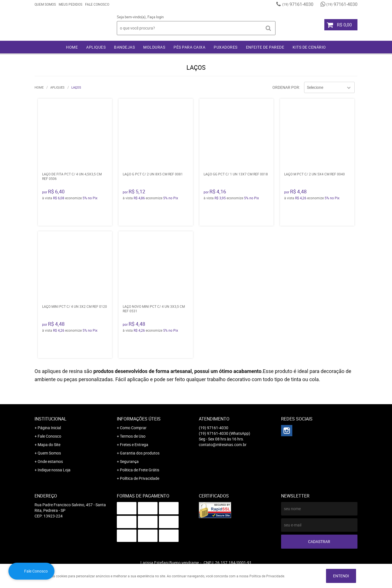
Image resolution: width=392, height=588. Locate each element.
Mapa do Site (49, 445)
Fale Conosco (97, 4)
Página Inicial (49, 428)
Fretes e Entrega (134, 445)
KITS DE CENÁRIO (309, 47)
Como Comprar (133, 428)
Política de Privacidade (140, 478)
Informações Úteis (139, 419)
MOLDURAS (154, 47)
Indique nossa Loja (54, 470)
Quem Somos (45, 4)
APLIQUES (96, 47)
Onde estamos (50, 461)
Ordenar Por (286, 87)
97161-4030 (298, 4)
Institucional (51, 419)
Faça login (156, 17)
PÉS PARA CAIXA (189, 47)
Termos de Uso (133, 436)
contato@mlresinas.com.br (223, 445)
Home (72, 47)
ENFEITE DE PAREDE (265, 47)
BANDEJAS (124, 47)
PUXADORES (226, 47)
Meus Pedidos (70, 4)
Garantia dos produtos (140, 453)
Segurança (129, 461)
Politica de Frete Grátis (140, 470)
